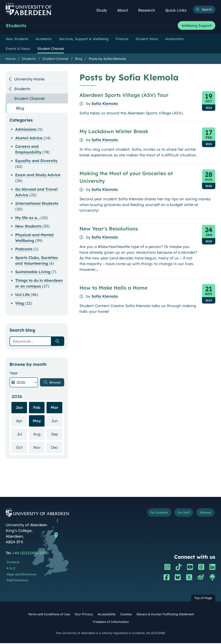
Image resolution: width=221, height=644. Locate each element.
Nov (39, 448)
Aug (39, 435)
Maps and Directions (21, 575)
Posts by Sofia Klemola (107, 60)
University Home (29, 80)
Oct (22, 448)
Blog (79, 60)
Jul (22, 435)
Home (11, 60)
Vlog (20, 304)
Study (104, 10)
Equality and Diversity (36, 162)
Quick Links (178, 10)
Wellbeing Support (196, 26)
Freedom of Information (111, 623)
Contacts (13, 563)
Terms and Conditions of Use (49, 615)
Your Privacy (84, 615)
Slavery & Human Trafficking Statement (165, 615)
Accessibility (107, 615)
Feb (37, 408)
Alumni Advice (29, 139)
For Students (151, 514)
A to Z (11, 569)
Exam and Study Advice (38, 176)
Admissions (26, 130)
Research (149, 10)
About (125, 10)
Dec (57, 448)
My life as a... (28, 219)
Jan (19, 408)
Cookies (126, 615)
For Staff (179, 514)
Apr (22, 421)
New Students (29, 227)
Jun (57, 421)
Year (14, 374)
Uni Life (23, 295)
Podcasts (24, 250)
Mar (55, 408)
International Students (37, 204)
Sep (57, 435)
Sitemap (204, 514)
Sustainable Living (33, 273)
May (37, 422)
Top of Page (203, 599)
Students (18, 26)
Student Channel (55, 60)
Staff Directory (17, 581)
